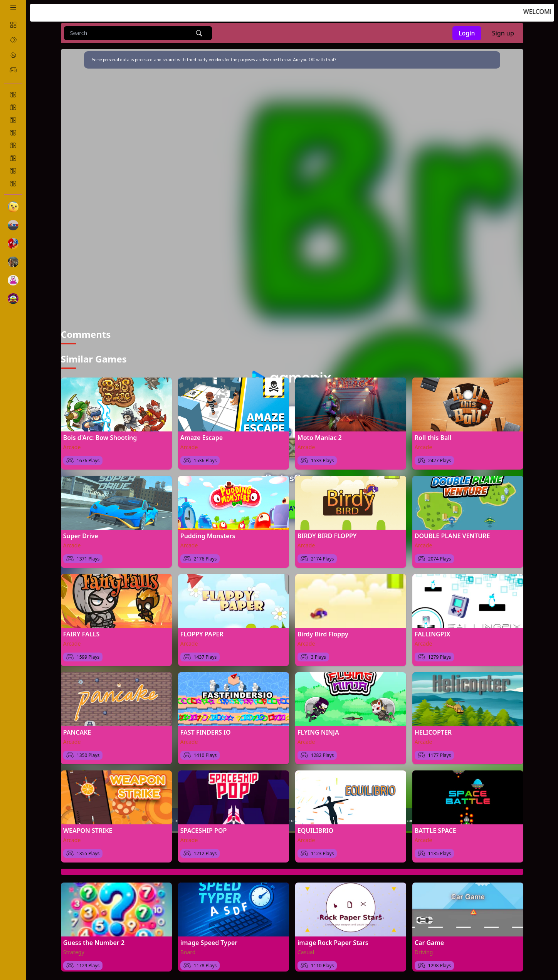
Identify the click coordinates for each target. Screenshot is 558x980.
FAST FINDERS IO (206, 728)
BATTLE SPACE (435, 826)
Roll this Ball (433, 433)
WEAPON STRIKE (88, 826)
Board (188, 948)
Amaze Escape (202, 433)
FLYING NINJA (318, 728)
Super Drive (81, 532)
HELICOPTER (433, 728)
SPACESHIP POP (204, 826)
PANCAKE (77, 728)
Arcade (72, 443)
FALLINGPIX (433, 630)
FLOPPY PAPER (202, 630)
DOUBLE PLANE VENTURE (452, 532)
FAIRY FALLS (81, 630)
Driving (424, 948)
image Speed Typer (209, 938)
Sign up (503, 33)
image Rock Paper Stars (333, 938)
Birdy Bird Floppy (323, 630)
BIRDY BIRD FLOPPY (327, 532)
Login (467, 33)
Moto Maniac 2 (320, 433)
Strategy (74, 948)
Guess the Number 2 (94, 938)
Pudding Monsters (208, 532)
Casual (306, 948)
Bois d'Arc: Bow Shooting (100, 433)
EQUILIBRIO (315, 826)
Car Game (429, 938)
